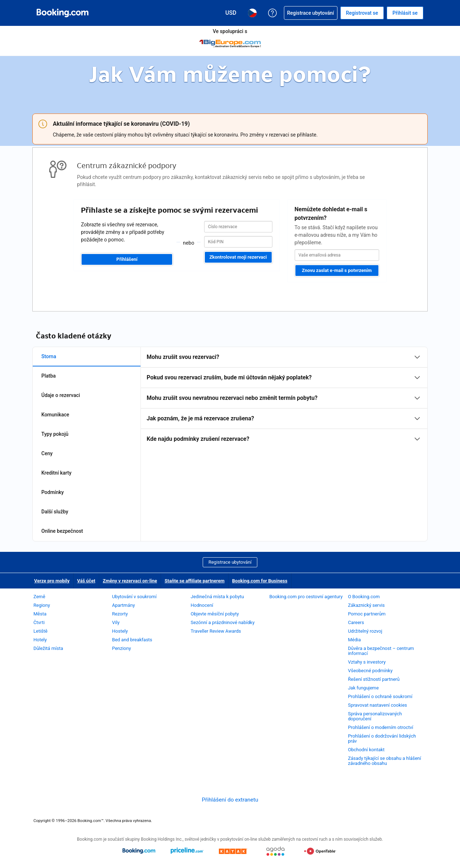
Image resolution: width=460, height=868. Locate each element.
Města (40, 614)
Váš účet (86, 581)
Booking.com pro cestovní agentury (306, 597)
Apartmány (124, 605)
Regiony (42, 605)
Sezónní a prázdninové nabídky (223, 622)
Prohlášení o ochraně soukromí (380, 696)
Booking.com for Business (260, 581)
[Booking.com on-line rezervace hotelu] (63, 13)
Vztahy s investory (367, 662)
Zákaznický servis (366, 605)
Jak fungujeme (363, 688)
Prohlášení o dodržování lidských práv (382, 738)
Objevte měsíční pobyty (215, 614)
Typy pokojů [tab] (55, 434)
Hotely (40, 640)
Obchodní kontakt (366, 750)
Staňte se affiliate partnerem (195, 581)
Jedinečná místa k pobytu (217, 597)
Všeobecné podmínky (370, 671)
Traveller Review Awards (216, 631)
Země (39, 597)
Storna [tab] (49, 356)
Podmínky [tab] (52, 492)
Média (354, 640)
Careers (356, 622)
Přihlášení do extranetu (230, 800)
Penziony (122, 648)
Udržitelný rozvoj (365, 631)
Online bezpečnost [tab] (62, 531)
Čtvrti (39, 622)
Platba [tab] (49, 376)
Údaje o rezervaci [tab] (61, 395)
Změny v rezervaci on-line (130, 581)
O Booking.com (364, 597)
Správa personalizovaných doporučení (375, 716)
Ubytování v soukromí (134, 597)
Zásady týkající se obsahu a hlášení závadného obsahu (385, 761)
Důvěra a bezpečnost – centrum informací (381, 651)
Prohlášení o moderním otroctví (381, 727)
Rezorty (120, 614)
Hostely (120, 631)
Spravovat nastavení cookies (377, 705)
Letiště (40, 631)
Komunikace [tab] (55, 415)
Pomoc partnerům (367, 614)
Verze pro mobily (52, 581)
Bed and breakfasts (132, 640)
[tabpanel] (284, 398)
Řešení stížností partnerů (374, 679)
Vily (116, 622)
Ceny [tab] (47, 453)
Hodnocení (202, 605)
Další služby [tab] (55, 512)
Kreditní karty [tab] (56, 473)
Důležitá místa (48, 648)
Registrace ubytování (230, 562)
